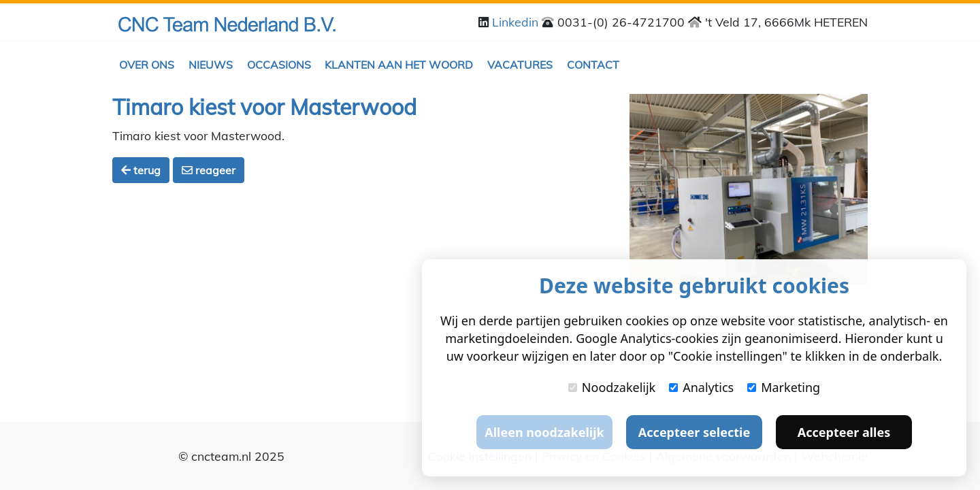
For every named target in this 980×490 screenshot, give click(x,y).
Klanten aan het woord (399, 65)
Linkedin (517, 22)
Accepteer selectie (694, 432)
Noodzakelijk (612, 387)
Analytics (701, 387)
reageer (209, 170)
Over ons (147, 65)
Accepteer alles (844, 432)
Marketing (784, 387)
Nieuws (211, 65)
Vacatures (520, 65)
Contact (593, 65)
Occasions (279, 65)
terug (141, 170)
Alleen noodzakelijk (544, 432)
